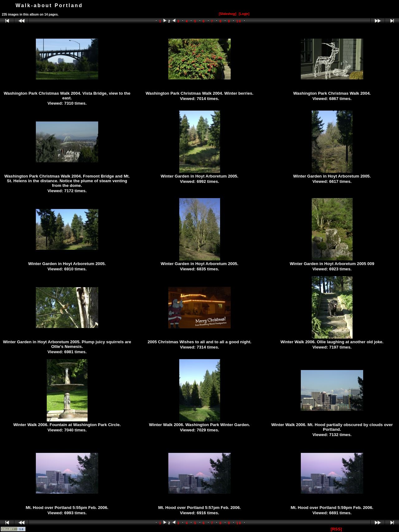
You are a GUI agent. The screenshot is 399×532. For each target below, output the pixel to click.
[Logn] (244, 14)
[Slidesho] (228, 14)
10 (239, 21)
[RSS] (336, 529)
